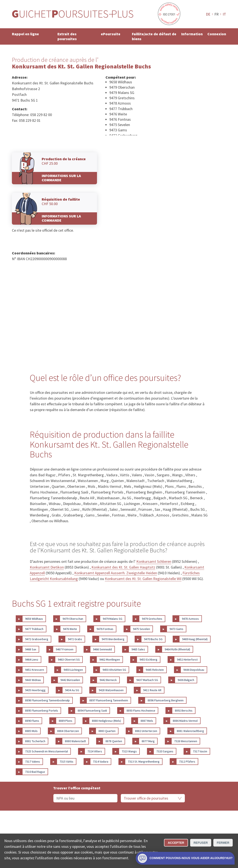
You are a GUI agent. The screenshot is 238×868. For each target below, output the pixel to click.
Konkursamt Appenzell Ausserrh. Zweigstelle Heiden (116, 573)
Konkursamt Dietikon (47, 567)
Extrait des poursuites (67, 36)
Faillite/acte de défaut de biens (154, 36)
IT (224, 14)
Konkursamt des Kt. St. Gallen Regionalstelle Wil (143, 579)
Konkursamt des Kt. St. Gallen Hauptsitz (123, 567)
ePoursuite (111, 34)
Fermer (223, 843)
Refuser (201, 843)
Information (192, 34)
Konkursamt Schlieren (154, 561)
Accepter (176, 843)
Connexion (217, 34)
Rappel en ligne (25, 34)
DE (208, 14)
